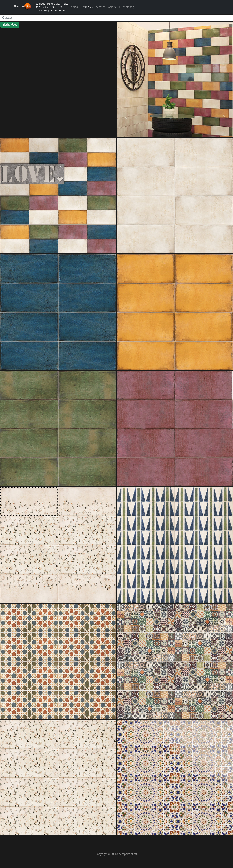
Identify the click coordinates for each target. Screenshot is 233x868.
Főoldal (74, 7)
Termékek (87, 7)
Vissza (7, 18)
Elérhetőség (127, 7)
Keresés (100, 7)
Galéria (112, 7)
